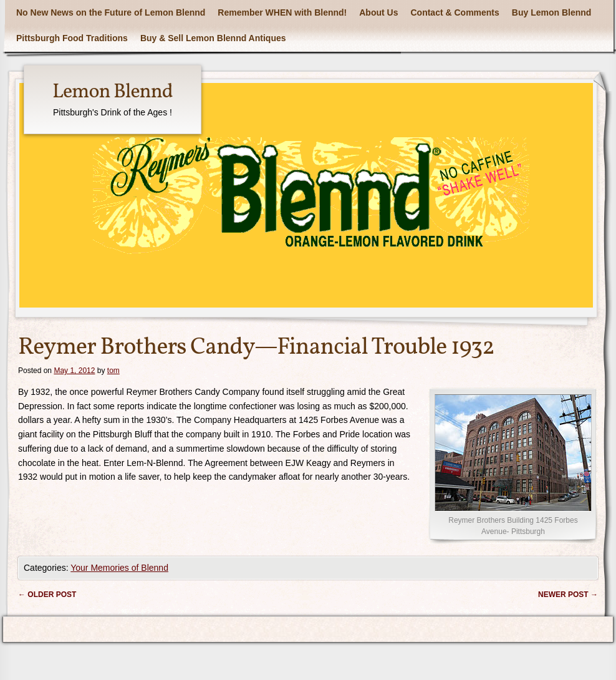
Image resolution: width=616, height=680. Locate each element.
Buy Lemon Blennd (552, 12)
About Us (378, 12)
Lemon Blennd (113, 92)
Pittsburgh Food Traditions (72, 38)
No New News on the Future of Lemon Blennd (111, 12)
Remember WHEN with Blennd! (282, 12)
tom (113, 371)
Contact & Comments (455, 12)
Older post (47, 595)
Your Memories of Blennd (119, 568)
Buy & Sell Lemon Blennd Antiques (213, 38)
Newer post (568, 595)
